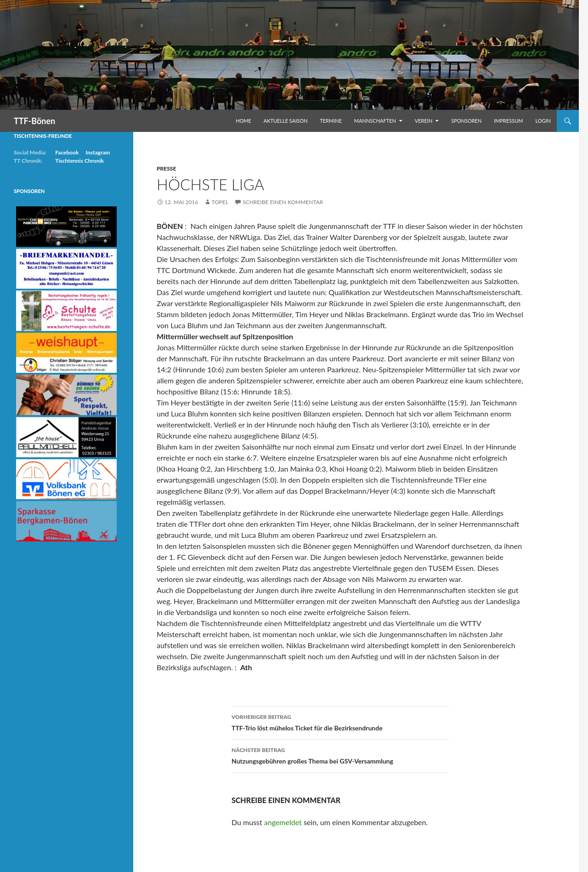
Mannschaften (375, 121)
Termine (331, 121)
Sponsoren (466, 121)
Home (243, 121)
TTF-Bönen (34, 121)
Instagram (98, 152)
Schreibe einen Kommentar (283, 202)
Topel (220, 202)
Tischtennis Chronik (79, 161)
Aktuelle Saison (286, 121)
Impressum (508, 121)
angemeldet (283, 822)
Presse (166, 168)
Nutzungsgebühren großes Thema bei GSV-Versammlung (340, 755)
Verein (424, 121)
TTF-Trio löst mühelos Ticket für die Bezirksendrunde (340, 722)
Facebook (67, 152)
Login (543, 121)
